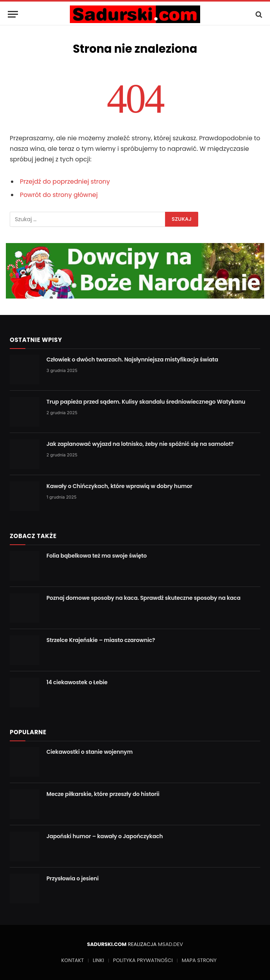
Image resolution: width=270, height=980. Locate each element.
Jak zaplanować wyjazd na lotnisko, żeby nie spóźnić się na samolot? (140, 444)
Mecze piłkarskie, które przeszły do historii (103, 794)
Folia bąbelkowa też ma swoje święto (97, 556)
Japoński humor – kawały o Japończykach (105, 836)
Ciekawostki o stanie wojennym (90, 752)
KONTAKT (73, 960)
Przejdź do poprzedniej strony (65, 182)
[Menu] (13, 14)
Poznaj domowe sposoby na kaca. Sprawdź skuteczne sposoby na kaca (143, 598)
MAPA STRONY (199, 960)
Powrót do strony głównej (59, 195)
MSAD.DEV (171, 944)
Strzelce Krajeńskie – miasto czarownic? (101, 640)
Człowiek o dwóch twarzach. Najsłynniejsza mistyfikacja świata (132, 359)
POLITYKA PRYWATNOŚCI (143, 960)
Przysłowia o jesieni (73, 878)
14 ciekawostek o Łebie (77, 682)
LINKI (99, 960)
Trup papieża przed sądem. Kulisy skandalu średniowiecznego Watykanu (146, 402)
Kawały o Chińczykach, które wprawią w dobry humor (119, 486)
